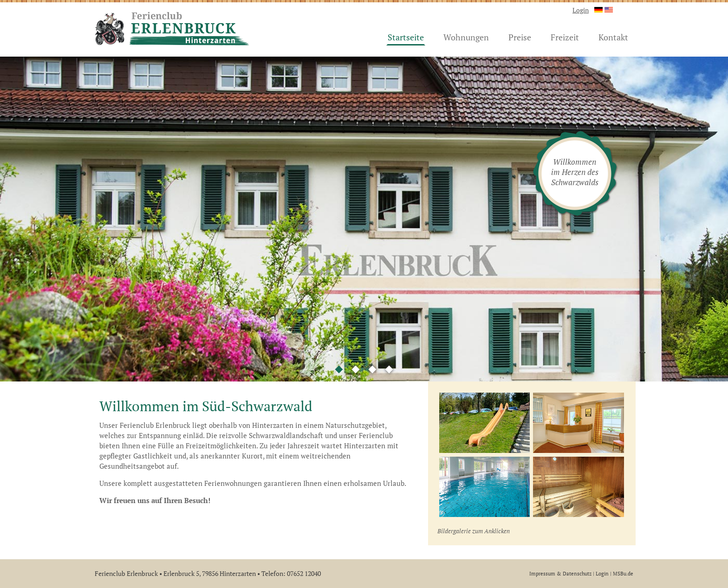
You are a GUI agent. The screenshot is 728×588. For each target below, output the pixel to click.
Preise (520, 37)
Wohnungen (466, 37)
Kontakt (613, 37)
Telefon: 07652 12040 (291, 573)
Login (581, 10)
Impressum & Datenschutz (560, 573)
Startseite (406, 37)
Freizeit (565, 37)
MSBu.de (623, 573)
